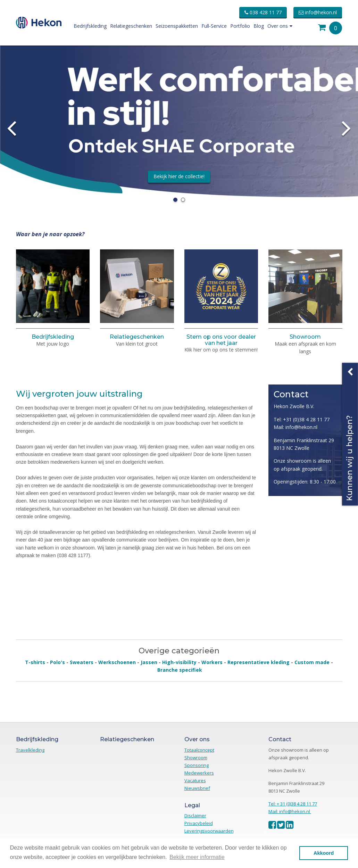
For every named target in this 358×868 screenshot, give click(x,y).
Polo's (57, 662)
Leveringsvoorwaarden (209, 831)
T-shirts (35, 662)
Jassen (149, 662)
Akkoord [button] (324, 853)
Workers (212, 662)
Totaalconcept (199, 750)
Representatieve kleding (259, 662)
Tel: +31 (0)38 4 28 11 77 (302, 419)
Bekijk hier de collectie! (179, 176)
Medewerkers (199, 773)
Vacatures (195, 780)
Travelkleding (30, 750)
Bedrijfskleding (90, 26)
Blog (259, 26)
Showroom (305, 337)
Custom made (312, 662)
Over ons (280, 26)
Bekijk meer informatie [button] (197, 857)
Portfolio (240, 26)
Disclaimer (195, 816)
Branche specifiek (180, 670)
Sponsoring (197, 765)
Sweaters (82, 662)
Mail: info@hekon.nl (295, 427)
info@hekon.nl (318, 12)
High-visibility (179, 662)
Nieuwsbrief (197, 788)
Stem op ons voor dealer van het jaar (221, 340)
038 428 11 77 (263, 12)
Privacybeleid (199, 823)
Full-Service (214, 26)
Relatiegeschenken (131, 26)
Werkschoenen (117, 662)
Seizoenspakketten (177, 26)
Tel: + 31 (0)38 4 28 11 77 (293, 804)
